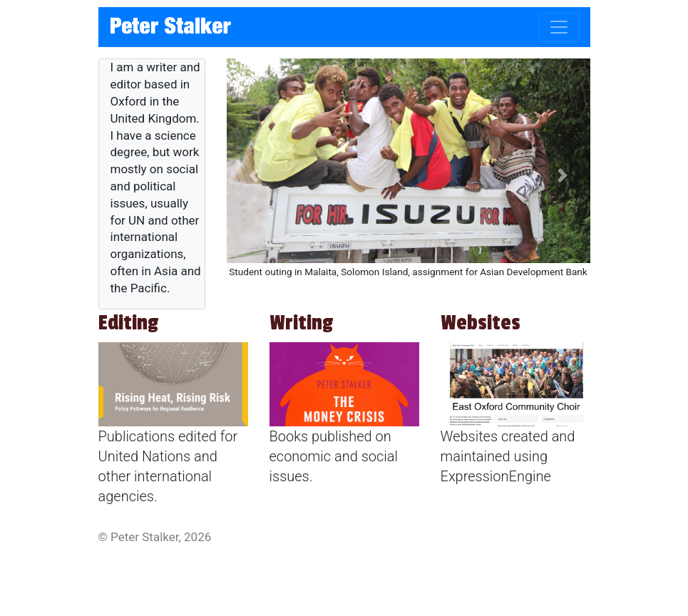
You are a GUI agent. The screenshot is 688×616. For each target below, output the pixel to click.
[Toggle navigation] (559, 27)
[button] (254, 175)
